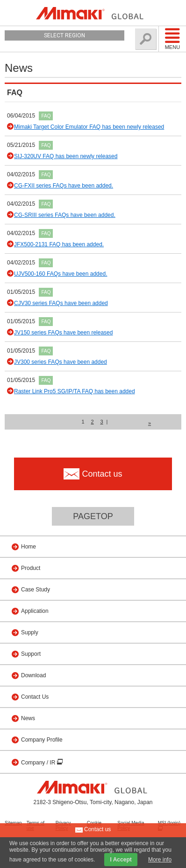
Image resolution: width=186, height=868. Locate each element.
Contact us (93, 830)
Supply (30, 632)
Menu (172, 39)
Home (29, 547)
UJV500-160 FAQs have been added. (61, 274)
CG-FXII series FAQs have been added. (64, 186)
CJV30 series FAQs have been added (61, 303)
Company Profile (42, 740)
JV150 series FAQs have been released (63, 333)
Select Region (64, 35)
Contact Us (35, 697)
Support (31, 654)
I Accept (121, 860)
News (28, 718)
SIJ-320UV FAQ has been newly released (66, 156)
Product (31, 568)
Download (33, 675)
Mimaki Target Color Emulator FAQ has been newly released (89, 127)
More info (160, 860)
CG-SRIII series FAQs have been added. (65, 215)
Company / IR (39, 763)
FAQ (46, 116)
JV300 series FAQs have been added (61, 362)
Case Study (36, 590)
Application (35, 611)
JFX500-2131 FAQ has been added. (59, 244)
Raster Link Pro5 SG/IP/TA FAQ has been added (75, 391)
